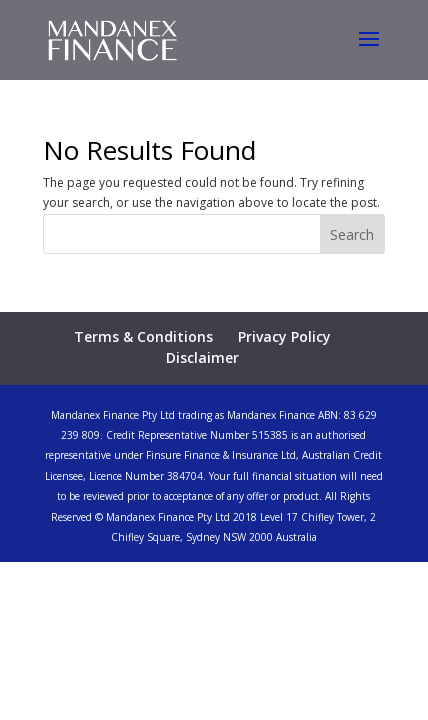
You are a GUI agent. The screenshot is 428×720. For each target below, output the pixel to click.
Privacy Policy (284, 336)
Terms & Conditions (143, 336)
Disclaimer (202, 357)
